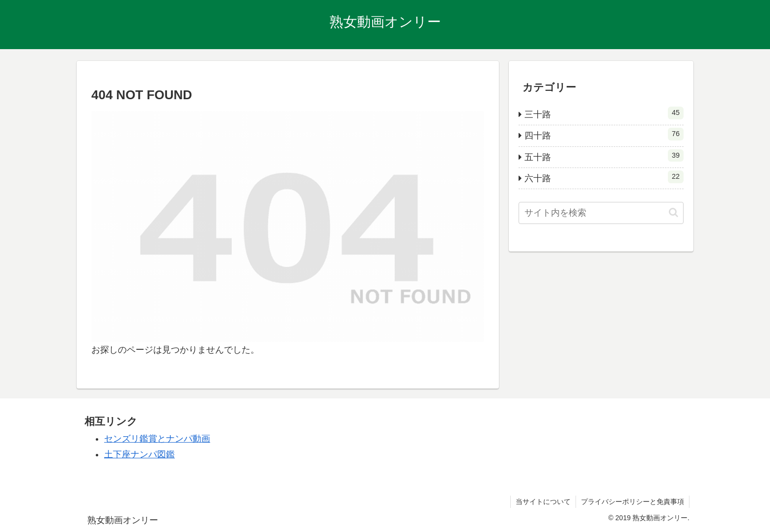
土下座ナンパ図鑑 (139, 454)
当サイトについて (543, 502)
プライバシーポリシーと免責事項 (632, 502)
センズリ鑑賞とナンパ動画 (157, 439)
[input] (601, 213)
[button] (674, 212)
